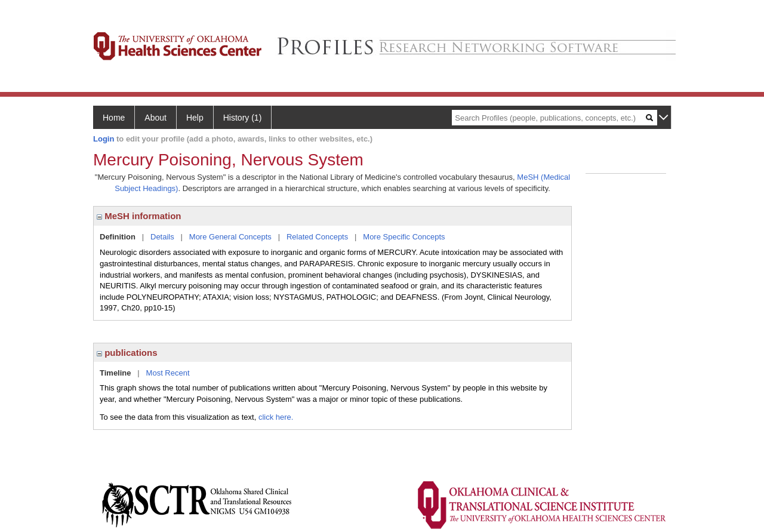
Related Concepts (317, 237)
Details (162, 237)
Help (195, 118)
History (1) (243, 118)
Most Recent (168, 373)
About (155, 118)
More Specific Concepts (404, 237)
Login (104, 139)
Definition (118, 237)
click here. (276, 417)
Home (114, 118)
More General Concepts (230, 237)
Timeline (115, 373)
